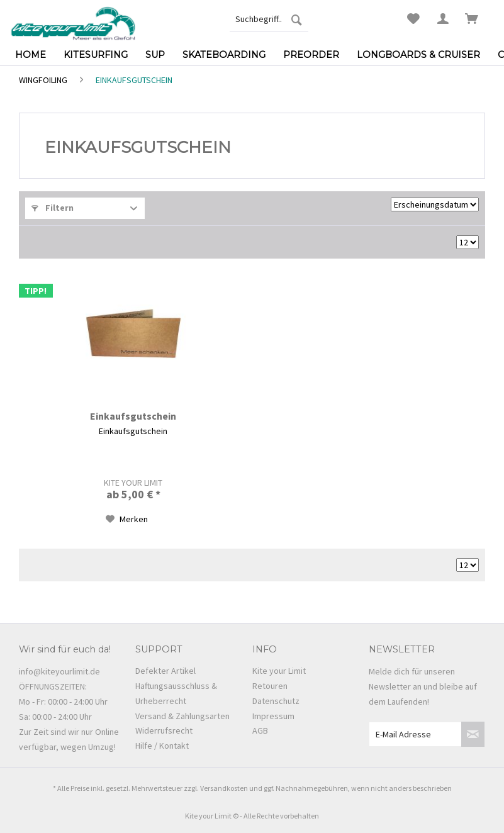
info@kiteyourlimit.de (59, 671)
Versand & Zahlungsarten (182, 716)
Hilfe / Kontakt (162, 746)
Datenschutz (276, 701)
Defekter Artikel (165, 671)
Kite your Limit (279, 671)
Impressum (273, 716)
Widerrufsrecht (164, 730)
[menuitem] (269, 19)
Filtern (53, 208)
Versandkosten (224, 788)
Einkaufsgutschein (133, 416)
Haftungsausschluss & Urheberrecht (176, 693)
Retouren (270, 686)
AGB (260, 730)
